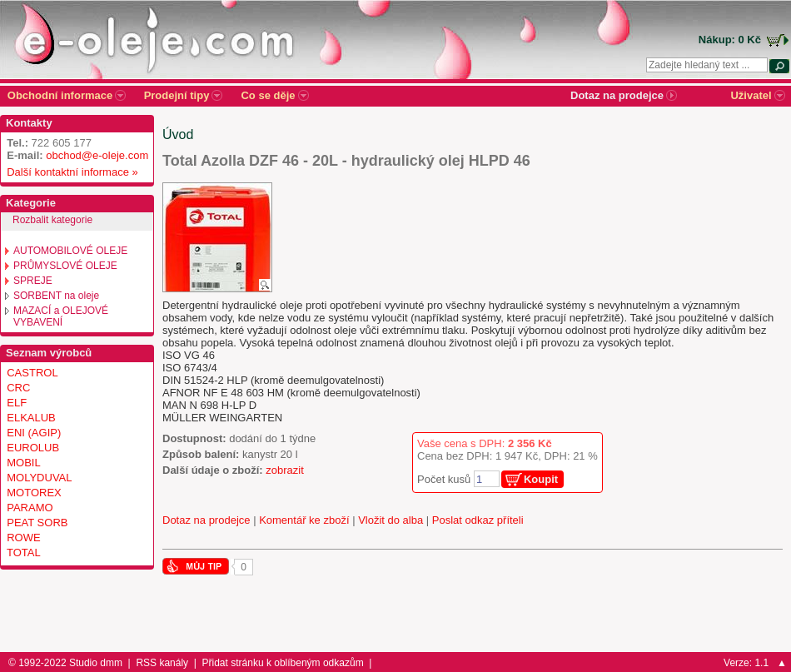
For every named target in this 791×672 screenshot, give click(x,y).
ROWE (23, 538)
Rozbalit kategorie (52, 220)
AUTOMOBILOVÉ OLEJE (70, 251)
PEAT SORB (37, 523)
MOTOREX (34, 493)
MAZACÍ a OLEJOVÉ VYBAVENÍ (61, 316)
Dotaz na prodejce (206, 520)
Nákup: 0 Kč (730, 40)
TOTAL (24, 553)
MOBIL (23, 463)
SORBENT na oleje (56, 296)
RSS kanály (162, 663)
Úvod (178, 134)
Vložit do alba (391, 520)
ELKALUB (31, 418)
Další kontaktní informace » (70, 172)
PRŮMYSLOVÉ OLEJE (65, 266)
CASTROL (32, 373)
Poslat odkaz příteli (478, 520)
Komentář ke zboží (304, 520)
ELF (17, 403)
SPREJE (33, 281)
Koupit (541, 479)
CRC (18, 388)
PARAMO (30, 508)
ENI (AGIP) (34, 433)
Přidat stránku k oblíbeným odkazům (283, 663)
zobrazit (285, 470)
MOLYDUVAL (39, 478)
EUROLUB (33, 448)
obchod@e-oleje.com (97, 155)
